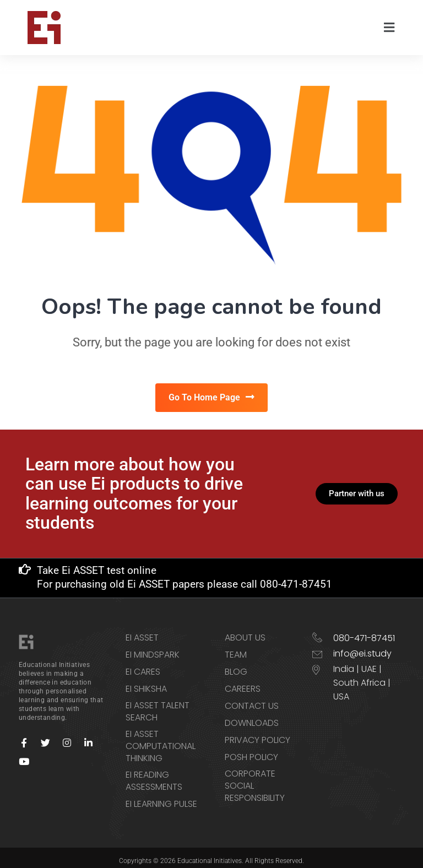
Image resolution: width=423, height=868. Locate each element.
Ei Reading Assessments (154, 775)
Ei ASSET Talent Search (158, 706)
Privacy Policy (257, 734)
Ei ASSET (142, 632)
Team (236, 649)
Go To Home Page (211, 398)
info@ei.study (362, 647)
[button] (389, 28)
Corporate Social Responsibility (255, 780)
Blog (236, 666)
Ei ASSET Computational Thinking (161, 740)
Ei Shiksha (146, 683)
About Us (245, 632)
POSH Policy (251, 751)
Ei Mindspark (153, 649)
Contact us (252, 700)
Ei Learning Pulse (161, 798)
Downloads (252, 717)
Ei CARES (143, 666)
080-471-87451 (364, 632)
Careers (243, 683)
